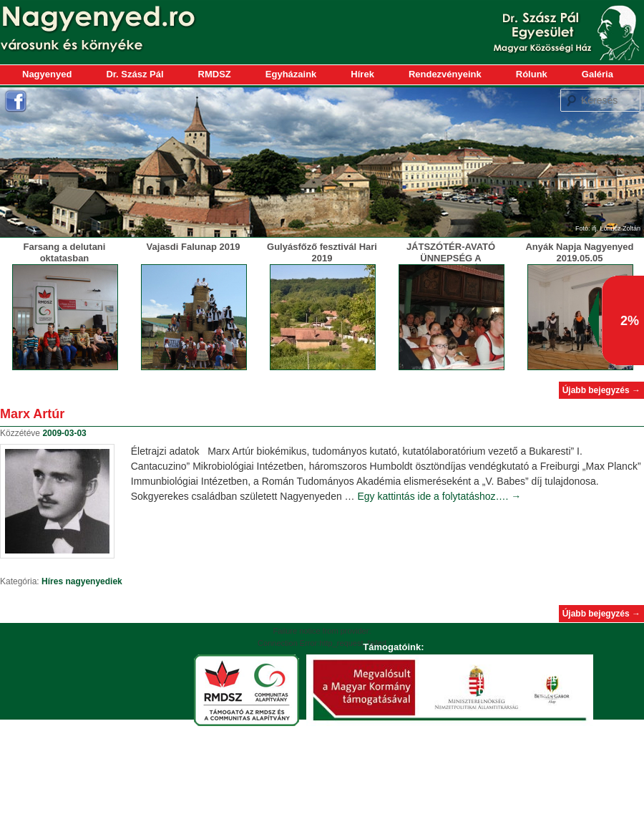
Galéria (597, 74)
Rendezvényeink (445, 74)
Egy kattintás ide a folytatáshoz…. (440, 496)
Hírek (362, 74)
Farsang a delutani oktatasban (65, 252)
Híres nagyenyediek (82, 581)
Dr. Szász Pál (135, 74)
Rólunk (532, 74)
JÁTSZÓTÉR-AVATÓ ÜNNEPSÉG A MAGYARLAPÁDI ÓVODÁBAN (451, 263)
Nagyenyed (47, 74)
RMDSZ (215, 74)
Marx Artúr (32, 414)
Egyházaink (291, 74)
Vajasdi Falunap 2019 (194, 247)
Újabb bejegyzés (601, 390)
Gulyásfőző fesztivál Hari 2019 (322, 252)
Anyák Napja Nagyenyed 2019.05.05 (579, 252)
